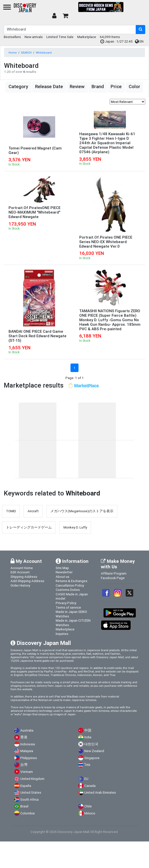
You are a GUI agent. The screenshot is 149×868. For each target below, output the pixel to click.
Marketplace (87, 37)
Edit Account (20, 572)
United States (31, 793)
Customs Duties (68, 590)
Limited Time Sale (60, 37)
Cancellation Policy (70, 585)
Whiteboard (44, 53)
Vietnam (27, 772)
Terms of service (68, 607)
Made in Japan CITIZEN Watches (73, 623)
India (88, 737)
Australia (27, 730)
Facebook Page (113, 578)
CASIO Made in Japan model (72, 596)
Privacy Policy (66, 603)
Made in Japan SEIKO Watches (71, 614)
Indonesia (28, 744)
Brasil (24, 806)
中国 (88, 730)
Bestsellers (12, 37)
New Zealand (94, 751)
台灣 (24, 765)
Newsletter (64, 572)
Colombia (27, 813)
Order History (20, 585)
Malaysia (27, 751)
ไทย (87, 765)
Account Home (22, 568)
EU (86, 779)
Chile (88, 806)
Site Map (62, 568)
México (90, 813)
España (26, 786)
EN (139, 41)
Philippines (29, 758)
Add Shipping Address (27, 581)
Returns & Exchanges (71, 581)
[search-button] (141, 30)
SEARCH (26, 53)
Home (13, 53)
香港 (24, 737)
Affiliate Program (114, 573)
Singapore (92, 758)
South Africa (29, 800)
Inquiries (62, 634)
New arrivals (34, 37)
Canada (90, 786)
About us (62, 577)
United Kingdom (32, 779)
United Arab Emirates (100, 793)
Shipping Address (24, 577)
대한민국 (91, 744)
